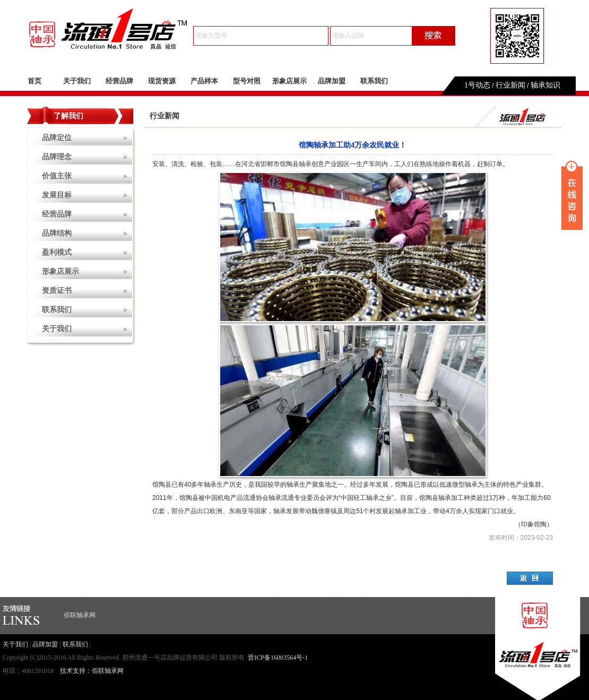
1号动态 (477, 85)
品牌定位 (57, 138)
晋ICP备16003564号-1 (278, 658)
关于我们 (77, 81)
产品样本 (204, 81)
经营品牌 (119, 81)
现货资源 (162, 81)
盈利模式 (57, 252)
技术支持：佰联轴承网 (92, 671)
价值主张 (57, 176)
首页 (34, 81)
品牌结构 (57, 233)
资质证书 (57, 291)
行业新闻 (510, 85)
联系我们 (374, 81)
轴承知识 (545, 85)
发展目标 (57, 195)
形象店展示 (289, 81)
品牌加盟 (332, 81)
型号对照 (247, 81)
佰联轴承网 (80, 615)
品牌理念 (57, 157)
